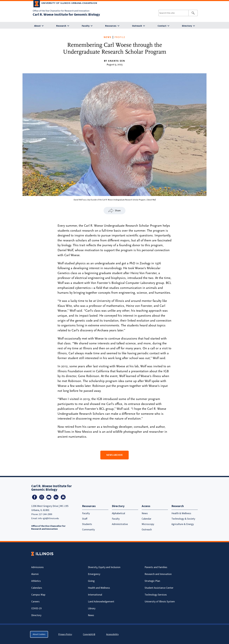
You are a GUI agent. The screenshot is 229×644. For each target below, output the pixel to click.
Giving (91, 581)
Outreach (137, 26)
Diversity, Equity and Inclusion (104, 567)
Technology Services (156, 595)
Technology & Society (183, 519)
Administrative (120, 524)
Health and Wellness (99, 588)
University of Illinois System (160, 602)
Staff (85, 519)
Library (92, 608)
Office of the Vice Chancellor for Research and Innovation (61, 11)
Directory (187, 26)
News (107, 37)
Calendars (37, 588)
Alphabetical (118, 513)
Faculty (86, 26)
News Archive (114, 455)
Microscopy (148, 524)
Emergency (94, 574)
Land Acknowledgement (101, 602)
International (95, 595)
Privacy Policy (65, 634)
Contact (162, 26)
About (37, 26)
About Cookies (39, 634)
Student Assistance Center (159, 588)
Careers (35, 602)
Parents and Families (156, 567)
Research (61, 26)
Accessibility (112, 634)
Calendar (146, 519)
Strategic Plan (152, 581)
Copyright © (89, 634)
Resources (111, 26)
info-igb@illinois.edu (48, 518)
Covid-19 (36, 608)
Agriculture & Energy (183, 524)
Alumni (35, 574)
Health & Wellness (181, 513)
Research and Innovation (158, 574)
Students (87, 524)
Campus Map (38, 595)
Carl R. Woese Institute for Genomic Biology (66, 15)
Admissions (37, 567)
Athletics (36, 581)
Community (88, 530)
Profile (120, 37)
